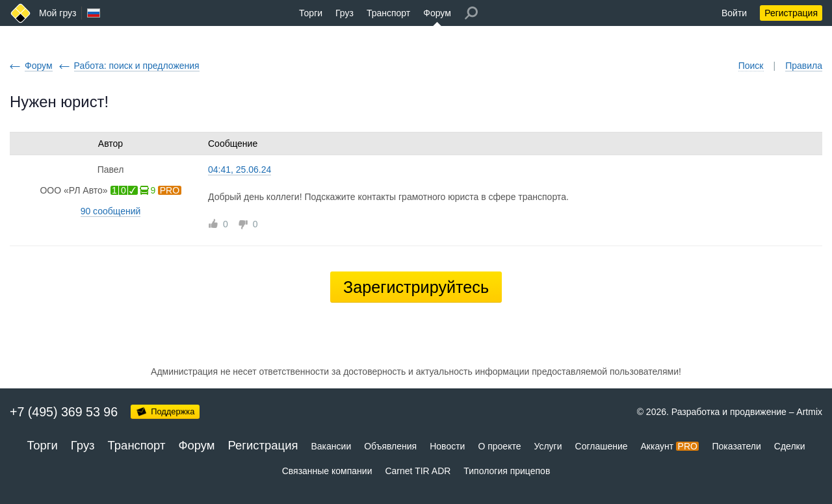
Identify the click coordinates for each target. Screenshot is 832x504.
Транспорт (388, 13)
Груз (344, 13)
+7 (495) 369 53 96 (64, 412)
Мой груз (58, 13)
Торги (311, 13)
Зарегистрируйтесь (416, 287)
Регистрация (791, 13)
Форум (437, 13)
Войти (734, 13)
